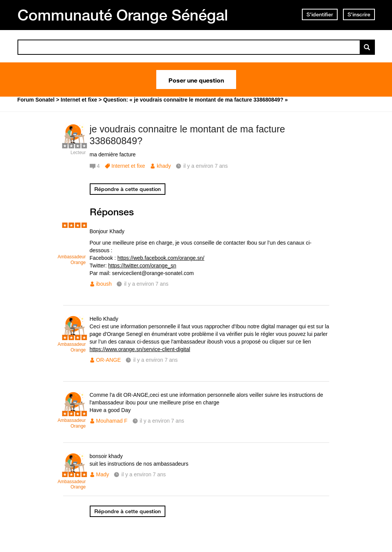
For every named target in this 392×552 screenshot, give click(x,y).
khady (164, 166)
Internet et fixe (128, 166)
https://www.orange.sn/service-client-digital (140, 349)
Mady (103, 474)
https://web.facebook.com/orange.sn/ (161, 258)
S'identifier (320, 14)
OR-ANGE (109, 360)
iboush (104, 284)
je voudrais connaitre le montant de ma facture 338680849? (187, 135)
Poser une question (196, 80)
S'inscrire (359, 14)
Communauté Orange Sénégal (123, 15)
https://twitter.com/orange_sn (142, 266)
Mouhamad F (112, 421)
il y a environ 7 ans (146, 284)
